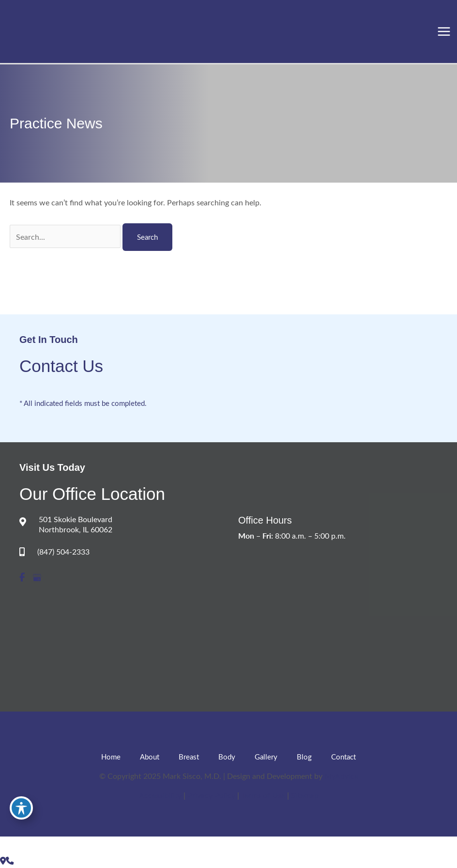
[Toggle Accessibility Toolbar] (21, 808)
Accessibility (160, 795)
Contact (343, 757)
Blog (304, 757)
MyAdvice (341, 775)
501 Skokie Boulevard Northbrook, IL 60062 (76, 524)
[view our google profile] (37, 578)
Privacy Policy (212, 795)
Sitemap (305, 795)
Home (111, 757)
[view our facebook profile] (22, 578)
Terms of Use (264, 795)
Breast (189, 757)
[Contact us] (3, 860)
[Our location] (10, 860)
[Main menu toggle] (444, 32)
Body (227, 757)
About (150, 757)
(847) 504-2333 (63, 551)
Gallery (266, 757)
